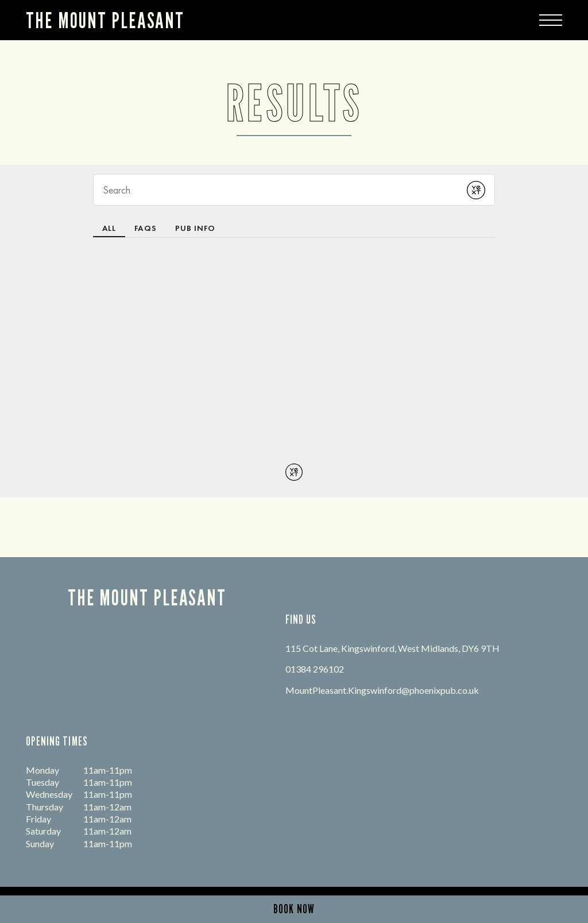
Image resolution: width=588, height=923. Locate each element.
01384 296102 (315, 669)
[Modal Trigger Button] (551, 20)
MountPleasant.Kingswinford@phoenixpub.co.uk (382, 690)
